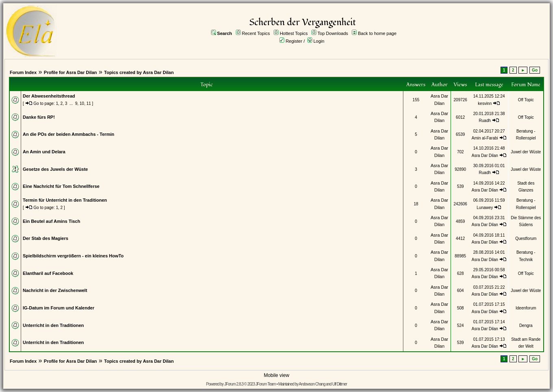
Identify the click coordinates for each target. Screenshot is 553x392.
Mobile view (277, 375)
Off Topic (526, 100)
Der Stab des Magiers (46, 238)
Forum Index (23, 72)
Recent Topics (256, 33)
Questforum (526, 238)
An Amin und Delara (44, 152)
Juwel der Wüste (526, 152)
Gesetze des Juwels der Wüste (55, 169)
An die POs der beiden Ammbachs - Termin (69, 134)
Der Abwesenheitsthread (49, 96)
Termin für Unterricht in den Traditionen (65, 200)
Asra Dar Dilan (485, 156)
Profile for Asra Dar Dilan (70, 72)
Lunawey (485, 208)
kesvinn (485, 103)
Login (319, 41)
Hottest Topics (294, 33)
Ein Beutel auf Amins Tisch (51, 221)
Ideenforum (526, 308)
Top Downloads (333, 33)
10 (82, 103)
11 (88, 103)
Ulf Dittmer (340, 384)
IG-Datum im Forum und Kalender (59, 308)
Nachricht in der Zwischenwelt (55, 290)
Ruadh (485, 121)
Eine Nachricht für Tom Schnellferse (61, 186)
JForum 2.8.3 (234, 384)
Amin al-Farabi (485, 138)
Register (294, 41)
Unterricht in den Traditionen (53, 325)
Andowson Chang (312, 384)
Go (535, 70)
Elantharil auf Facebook (48, 273)
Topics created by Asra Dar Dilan (139, 72)
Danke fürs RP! (39, 117)
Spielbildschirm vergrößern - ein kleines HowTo (73, 256)
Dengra (526, 326)
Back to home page (377, 33)
